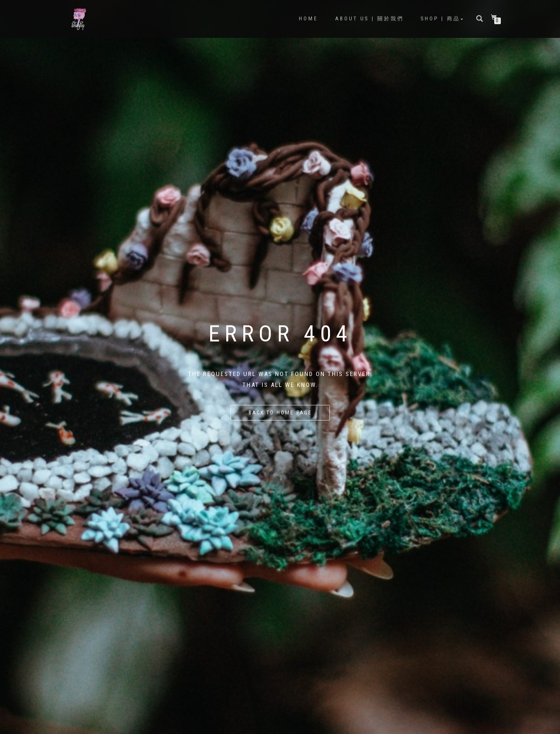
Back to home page (280, 413)
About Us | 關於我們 (369, 19)
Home (308, 19)
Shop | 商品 (440, 19)
